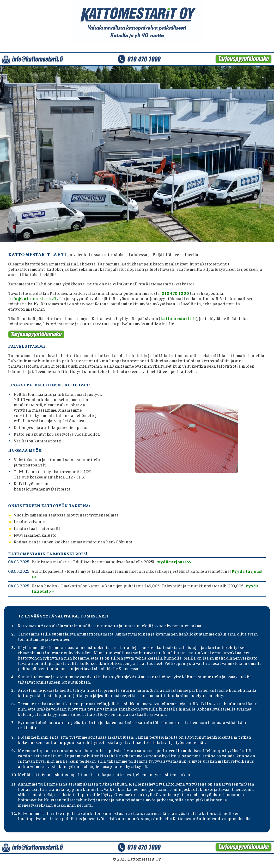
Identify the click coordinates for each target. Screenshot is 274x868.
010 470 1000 (175, 293)
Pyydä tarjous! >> (173, 562)
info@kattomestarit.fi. (33, 298)
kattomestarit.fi (178, 318)
